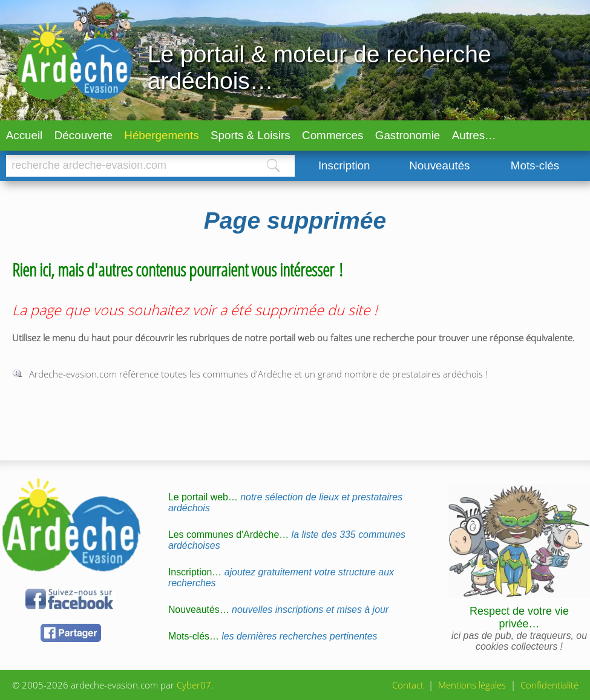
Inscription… (281, 577)
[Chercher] (129, 166)
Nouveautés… (278, 610)
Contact (408, 685)
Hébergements (161, 135)
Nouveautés (439, 165)
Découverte (84, 135)
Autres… (474, 135)
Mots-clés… (273, 636)
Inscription (344, 165)
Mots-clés (535, 165)
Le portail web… (285, 502)
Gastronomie (408, 135)
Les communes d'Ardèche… (287, 540)
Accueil (25, 135)
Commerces (333, 135)
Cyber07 (194, 685)
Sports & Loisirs (251, 135)
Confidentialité (549, 685)
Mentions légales (472, 685)
